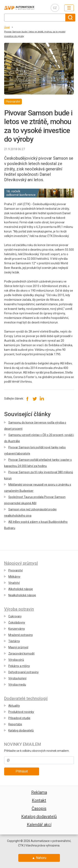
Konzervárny (17, 629)
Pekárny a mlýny (19, 666)
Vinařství (14, 583)
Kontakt (39, 800)
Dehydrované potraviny (24, 672)
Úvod (7, 27)
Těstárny (14, 641)
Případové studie (19, 718)
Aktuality (14, 706)
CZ (55, 8)
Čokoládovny (17, 623)
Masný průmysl (18, 647)
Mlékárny (14, 577)
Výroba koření (17, 678)
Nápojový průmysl (21, 563)
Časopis (39, 808)
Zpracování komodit (21, 654)
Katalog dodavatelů (21, 730)
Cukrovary (15, 616)
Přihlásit (22, 771)
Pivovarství (15, 570)
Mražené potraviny (21, 635)
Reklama (39, 792)
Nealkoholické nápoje (22, 595)
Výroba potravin (19, 609)
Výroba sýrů (16, 660)
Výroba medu (17, 685)
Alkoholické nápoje (21, 589)
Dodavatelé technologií (26, 698)
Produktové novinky (21, 712)
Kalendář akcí (39, 825)
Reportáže (15, 724)
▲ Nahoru (39, 858)
